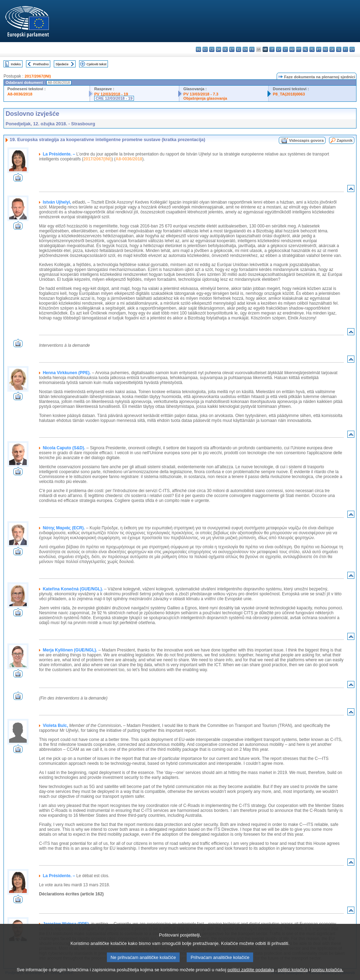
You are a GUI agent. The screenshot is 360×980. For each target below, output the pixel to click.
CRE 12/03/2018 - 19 (114, 98)
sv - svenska (352, 49)
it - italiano (272, 49)
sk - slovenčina (332, 49)
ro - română (325, 49)
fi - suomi (345, 49)
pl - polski (312, 49)
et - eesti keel (232, 49)
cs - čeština (212, 49)
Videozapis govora (306, 140)
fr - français (252, 49)
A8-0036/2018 (20, 94)
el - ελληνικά (239, 49)
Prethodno (41, 64)
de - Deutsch (225, 49)
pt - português (319, 49)
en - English (245, 49)
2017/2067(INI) (38, 76)
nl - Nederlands (305, 49)
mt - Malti (299, 49)
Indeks (16, 64)
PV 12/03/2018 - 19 (111, 94)
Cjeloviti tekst (97, 64)
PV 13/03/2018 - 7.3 (201, 94)
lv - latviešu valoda (279, 49)
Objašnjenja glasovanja (205, 98)
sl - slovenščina (339, 49)
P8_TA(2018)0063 (289, 94)
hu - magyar (292, 49)
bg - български (198, 49)
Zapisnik (345, 140)
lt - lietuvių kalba (285, 49)
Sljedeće (62, 64)
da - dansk (218, 49)
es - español (205, 49)
